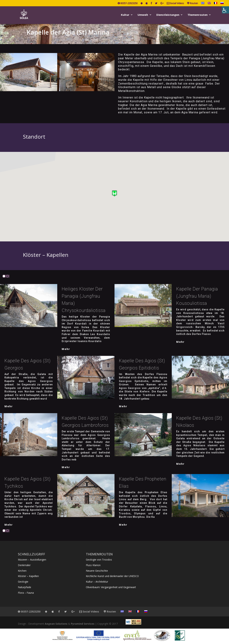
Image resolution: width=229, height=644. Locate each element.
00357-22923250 (128, 3)
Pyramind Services (83, 624)
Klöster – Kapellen (28, 576)
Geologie (23, 582)
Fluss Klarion (93, 565)
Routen (192, 3)
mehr (66, 349)
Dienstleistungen (168, 15)
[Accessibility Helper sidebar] (225, 10)
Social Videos (175, 3)
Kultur (125, 15)
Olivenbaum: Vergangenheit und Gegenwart (111, 587)
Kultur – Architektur (97, 582)
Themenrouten (198, 15)
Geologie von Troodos (99, 560)
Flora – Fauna (26, 593)
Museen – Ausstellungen (32, 560)
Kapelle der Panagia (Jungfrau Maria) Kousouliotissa (197, 296)
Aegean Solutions (56, 624)
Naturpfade (25, 587)
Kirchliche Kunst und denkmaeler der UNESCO (112, 576)
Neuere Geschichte (97, 571)
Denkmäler (24, 565)
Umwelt (143, 15)
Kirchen (22, 571)
